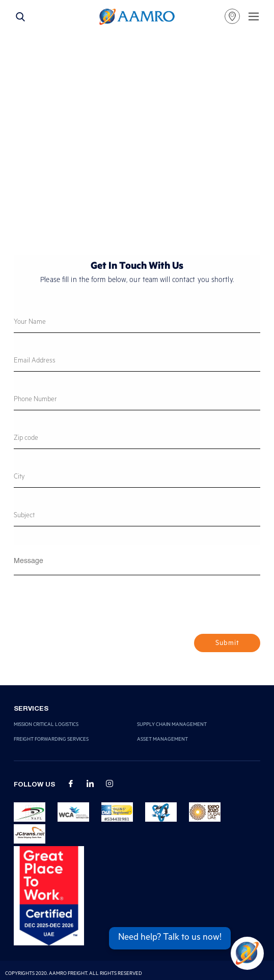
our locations (232, 16)
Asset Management (162, 740)
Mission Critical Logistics (46, 725)
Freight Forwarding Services (51, 740)
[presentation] (91, 609)
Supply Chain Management (172, 725)
